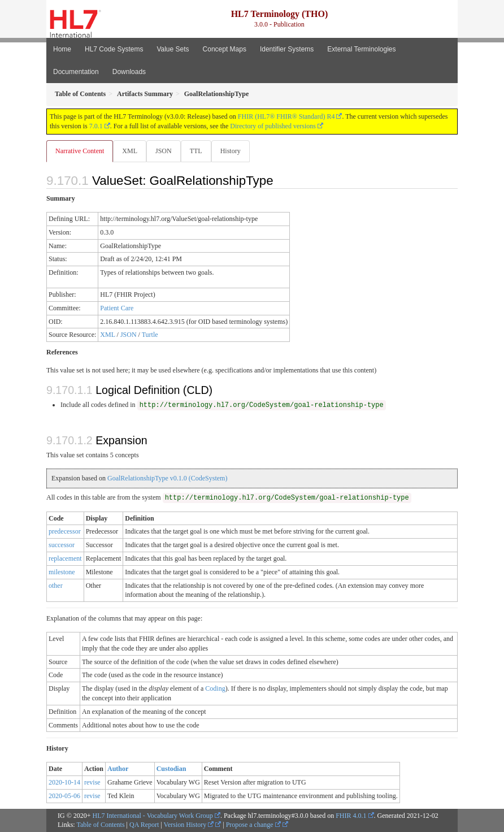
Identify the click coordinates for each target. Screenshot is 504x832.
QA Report (144, 825)
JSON (164, 151)
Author (118, 769)
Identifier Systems (287, 49)
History (231, 151)
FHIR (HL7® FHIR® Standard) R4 (286, 116)
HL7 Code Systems (114, 49)
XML (130, 151)
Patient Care (117, 308)
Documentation (76, 72)
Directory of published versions (273, 126)
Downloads (129, 72)
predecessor (65, 531)
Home (62, 49)
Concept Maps (225, 49)
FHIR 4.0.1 (351, 816)
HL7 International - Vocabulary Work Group (153, 816)
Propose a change (253, 825)
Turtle (150, 335)
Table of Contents (100, 825)
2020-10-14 (64, 782)
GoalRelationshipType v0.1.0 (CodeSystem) (167, 478)
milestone (62, 572)
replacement (65, 558)
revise (92, 782)
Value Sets (173, 49)
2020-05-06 (64, 796)
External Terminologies (361, 49)
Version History (189, 825)
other (56, 586)
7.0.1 (96, 126)
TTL (196, 151)
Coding (215, 688)
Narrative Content (80, 151)
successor (62, 545)
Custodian (171, 769)
